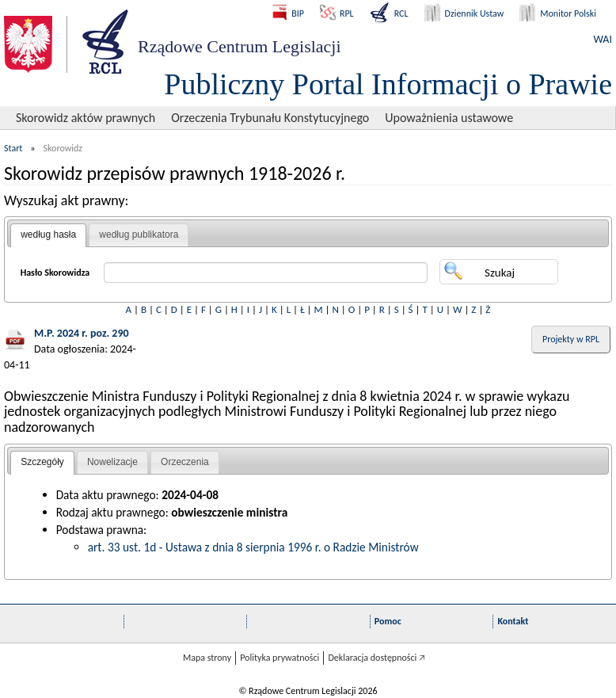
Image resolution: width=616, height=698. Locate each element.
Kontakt (513, 621)
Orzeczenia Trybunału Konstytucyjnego (270, 118)
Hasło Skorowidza (55, 273)
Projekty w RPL (571, 339)
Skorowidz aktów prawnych (86, 118)
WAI (603, 39)
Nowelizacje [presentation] (112, 462)
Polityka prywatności (279, 658)
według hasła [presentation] (48, 235)
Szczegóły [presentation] (42, 462)
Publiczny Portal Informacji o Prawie (388, 84)
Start (13, 148)
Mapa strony (207, 658)
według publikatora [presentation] (139, 235)
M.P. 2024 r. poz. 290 (82, 333)
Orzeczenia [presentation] (185, 462)
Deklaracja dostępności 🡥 (376, 658)
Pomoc (388, 621)
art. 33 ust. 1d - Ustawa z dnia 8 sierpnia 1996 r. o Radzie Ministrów (253, 547)
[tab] (48, 235)
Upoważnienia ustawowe (449, 118)
